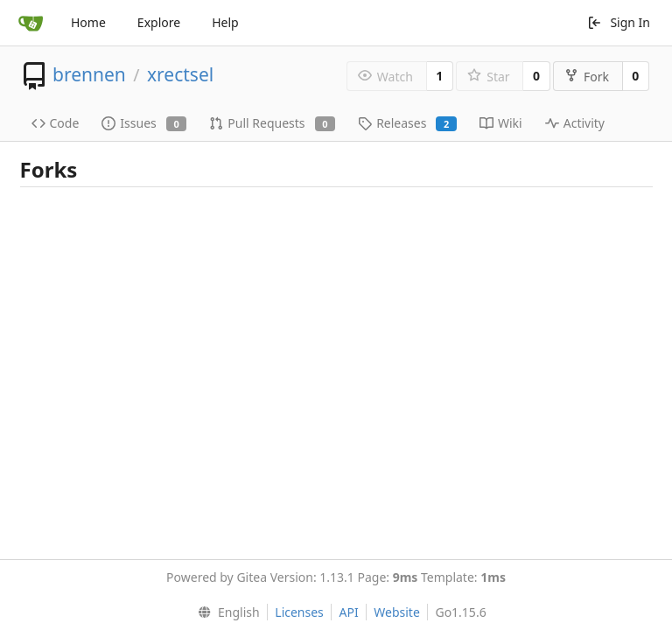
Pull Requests (272, 123)
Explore (159, 22)
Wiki (501, 123)
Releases (407, 123)
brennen (89, 74)
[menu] (224, 612)
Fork (587, 77)
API (348, 612)
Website (397, 612)
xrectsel (180, 74)
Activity (575, 123)
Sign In (619, 22)
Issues (144, 123)
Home (88, 22)
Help (225, 22)
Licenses (299, 612)
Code (56, 123)
